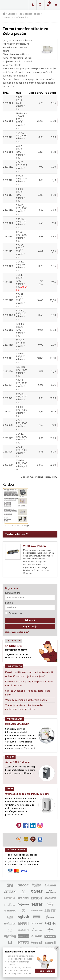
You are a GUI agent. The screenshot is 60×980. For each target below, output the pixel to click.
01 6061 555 (14, 646)
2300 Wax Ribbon (34, 546)
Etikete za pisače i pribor (16, 17)
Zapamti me (14, 613)
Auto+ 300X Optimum (18, 762)
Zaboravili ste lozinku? (17, 632)
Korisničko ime (13, 593)
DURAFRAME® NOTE (17, 724)
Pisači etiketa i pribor (29, 14)
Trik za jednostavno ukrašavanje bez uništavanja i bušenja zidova (25, 707)
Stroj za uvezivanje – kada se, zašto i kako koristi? (28, 693)
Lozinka (9, 603)
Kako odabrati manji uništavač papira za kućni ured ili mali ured (29, 683)
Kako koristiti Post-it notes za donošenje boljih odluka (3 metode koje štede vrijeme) (30, 674)
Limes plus (14, 5)
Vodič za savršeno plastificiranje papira (26, 700)
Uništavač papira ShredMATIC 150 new (27, 794)
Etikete (12, 14)
